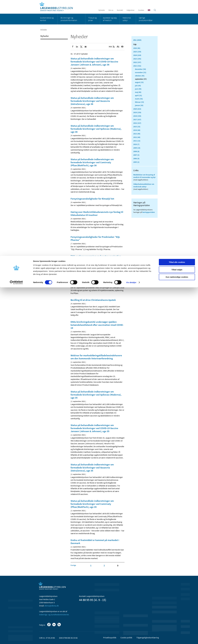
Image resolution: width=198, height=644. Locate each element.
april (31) (138, 95)
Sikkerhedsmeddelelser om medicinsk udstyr (144, 185)
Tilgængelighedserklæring (148, 638)
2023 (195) (137, 59)
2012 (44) (137, 137)
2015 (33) (137, 127)
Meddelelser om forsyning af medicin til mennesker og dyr (144, 176)
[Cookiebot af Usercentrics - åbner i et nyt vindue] (16, 27)
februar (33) (139, 102)
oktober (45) (140, 76)
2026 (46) (137, 48)
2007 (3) (136, 155)
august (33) (139, 82)
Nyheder (45, 36)
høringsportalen (149, 212)
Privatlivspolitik (110, 638)
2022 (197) (137, 62)
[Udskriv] (122, 47)
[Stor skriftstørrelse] (118, 47)
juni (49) (138, 89)
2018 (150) (137, 116)
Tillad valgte (177, 14)
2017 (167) (137, 120)
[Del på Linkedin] (77, 47)
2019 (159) (137, 112)
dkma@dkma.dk (52, 606)
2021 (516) (137, 66)
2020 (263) (137, 109)
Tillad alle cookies (177, 6)
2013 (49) (137, 134)
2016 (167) (137, 123)
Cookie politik (126, 638)
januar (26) (139, 105)
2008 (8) (136, 151)
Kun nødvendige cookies (177, 21)
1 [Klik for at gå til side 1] (91, 566)
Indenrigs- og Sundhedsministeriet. (54, 615)
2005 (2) (136, 162)
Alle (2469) (137, 40)
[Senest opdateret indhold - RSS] (112, 47)
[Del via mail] (85, 47)
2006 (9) (136, 158)
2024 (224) (137, 55)
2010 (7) (136, 144)
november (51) (141, 72)
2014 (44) (137, 130)
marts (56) (139, 99)
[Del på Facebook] (73, 47)
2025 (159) (137, 52)
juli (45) (138, 86)
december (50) (140, 69)
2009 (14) (137, 148)
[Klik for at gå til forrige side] (73, 565)
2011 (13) (137, 141)
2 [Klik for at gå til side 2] (104, 566)
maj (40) (138, 92)
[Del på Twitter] (81, 47)
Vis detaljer (131, 27)
